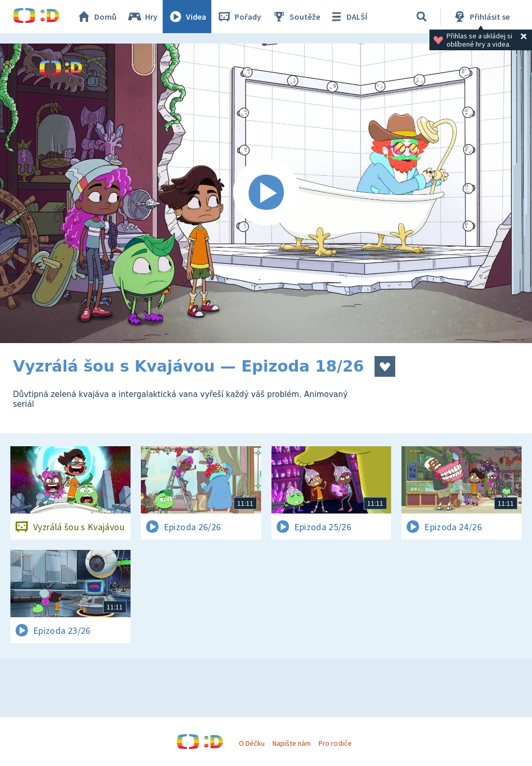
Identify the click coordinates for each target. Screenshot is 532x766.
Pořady (239, 17)
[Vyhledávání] (422, 17)
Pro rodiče (335, 743)
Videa (187, 17)
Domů (96, 17)
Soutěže (296, 17)
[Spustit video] (266, 193)
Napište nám (292, 743)
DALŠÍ (348, 17)
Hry (142, 17)
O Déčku (252, 743)
